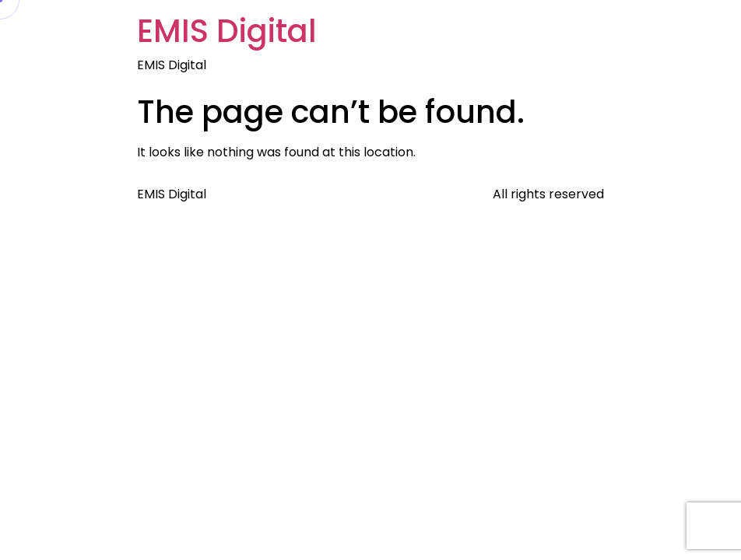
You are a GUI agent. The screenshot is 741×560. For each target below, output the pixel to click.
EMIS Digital (227, 31)
